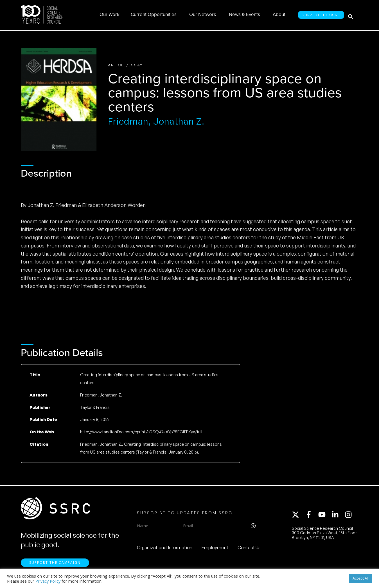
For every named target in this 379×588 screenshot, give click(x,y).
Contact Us (249, 549)
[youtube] (324, 516)
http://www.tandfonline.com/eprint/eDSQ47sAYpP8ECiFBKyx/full (141, 432)
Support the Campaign (55, 566)
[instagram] (349, 516)
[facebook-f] (311, 516)
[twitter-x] (298, 516)
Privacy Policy (48, 581)
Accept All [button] (361, 578)
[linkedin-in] (338, 516)
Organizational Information (165, 549)
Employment (215, 549)
